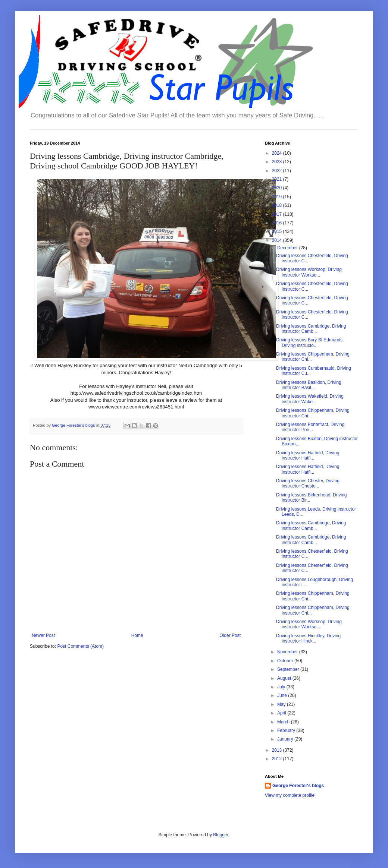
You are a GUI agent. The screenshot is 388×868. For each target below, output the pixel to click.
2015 (278, 231)
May (282, 704)
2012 (278, 759)
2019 (278, 197)
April (282, 713)
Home (137, 635)
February (287, 730)
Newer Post (43, 635)
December (288, 248)
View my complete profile (290, 795)
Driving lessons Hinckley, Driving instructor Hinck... (308, 638)
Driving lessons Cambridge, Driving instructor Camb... (311, 329)
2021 (278, 179)
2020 (278, 188)
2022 (278, 171)
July (282, 687)
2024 (278, 153)
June (283, 695)
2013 (278, 750)
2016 (278, 223)
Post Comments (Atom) (80, 646)
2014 (278, 240)
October (286, 661)
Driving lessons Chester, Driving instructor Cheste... (308, 483)
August (285, 678)
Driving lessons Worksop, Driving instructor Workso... (309, 272)
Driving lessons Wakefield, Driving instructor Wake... (310, 399)
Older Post (230, 635)
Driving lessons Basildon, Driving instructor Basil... (309, 385)
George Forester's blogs (298, 786)
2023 (278, 162)
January (286, 739)
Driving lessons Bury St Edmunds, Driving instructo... (310, 343)
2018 (278, 205)
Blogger (221, 835)
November (288, 652)
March (284, 722)
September (289, 669)
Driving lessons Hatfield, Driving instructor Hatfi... (308, 455)
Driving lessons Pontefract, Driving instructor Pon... (310, 427)
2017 (278, 214)
